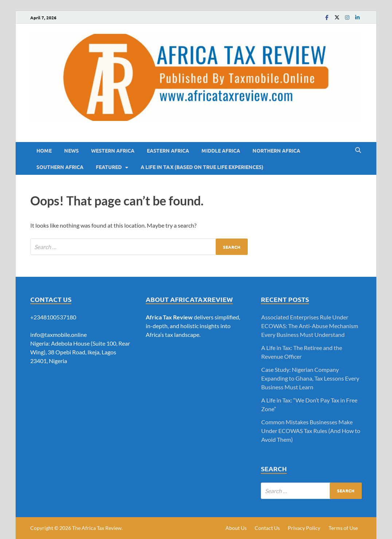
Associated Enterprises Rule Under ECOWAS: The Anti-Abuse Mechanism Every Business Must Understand (310, 326)
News (71, 150)
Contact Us (267, 528)
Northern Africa (276, 150)
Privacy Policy (304, 528)
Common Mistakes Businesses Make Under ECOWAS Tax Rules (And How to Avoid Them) (311, 431)
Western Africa (113, 150)
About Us (236, 528)
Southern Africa (60, 167)
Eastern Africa (168, 150)
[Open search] (358, 150)
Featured (109, 167)
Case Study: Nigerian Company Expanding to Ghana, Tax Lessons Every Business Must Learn (310, 378)
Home (44, 150)
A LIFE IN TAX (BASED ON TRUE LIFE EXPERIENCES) (202, 167)
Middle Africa (221, 150)
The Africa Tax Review (97, 528)
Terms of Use (343, 528)
